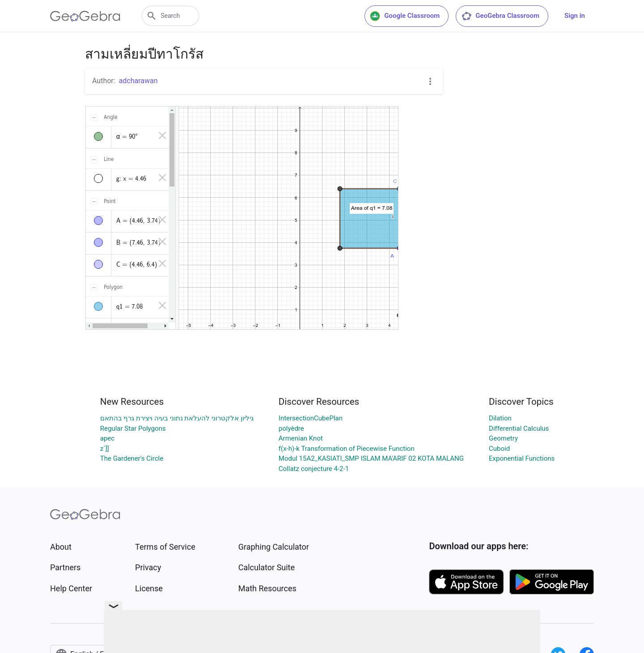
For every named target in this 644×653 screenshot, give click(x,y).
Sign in (575, 16)
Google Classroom (405, 16)
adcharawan (138, 81)
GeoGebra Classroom (500, 16)
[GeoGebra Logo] (85, 16)
